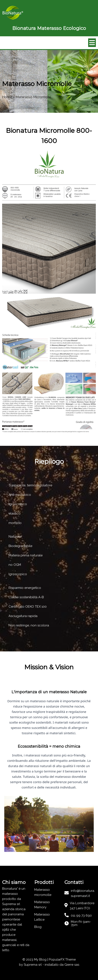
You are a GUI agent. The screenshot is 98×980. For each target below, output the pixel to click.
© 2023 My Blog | (36, 960)
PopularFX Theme (62, 960)
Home (7, 97)
